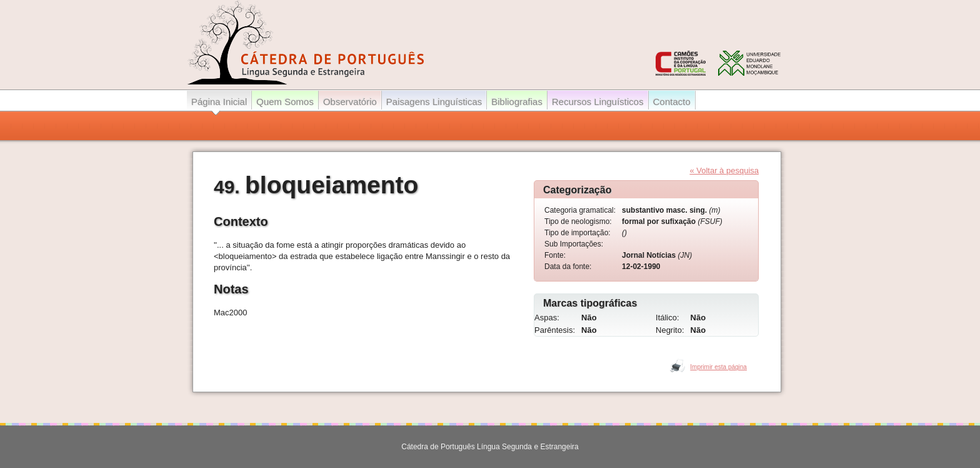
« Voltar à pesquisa (724, 170)
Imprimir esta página (718, 367)
